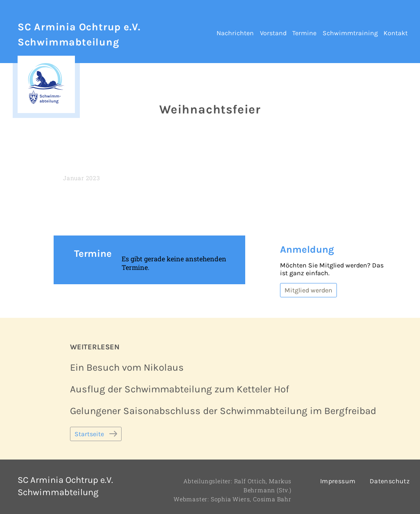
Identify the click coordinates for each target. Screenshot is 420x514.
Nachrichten (235, 33)
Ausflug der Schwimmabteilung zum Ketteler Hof (180, 389)
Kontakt (396, 33)
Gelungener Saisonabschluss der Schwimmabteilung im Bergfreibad (223, 411)
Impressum (338, 481)
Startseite (89, 434)
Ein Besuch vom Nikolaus (127, 367)
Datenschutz (390, 481)
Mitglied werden (308, 290)
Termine (304, 33)
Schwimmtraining (350, 33)
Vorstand (273, 33)
